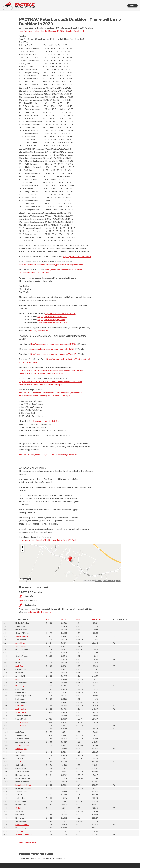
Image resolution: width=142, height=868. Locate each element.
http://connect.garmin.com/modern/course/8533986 (53, 344)
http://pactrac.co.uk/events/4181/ (52, 316)
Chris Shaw (20, 706)
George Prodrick (22, 824)
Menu (132, 6)
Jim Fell (18, 808)
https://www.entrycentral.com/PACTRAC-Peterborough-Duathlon (48, 455)
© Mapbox (99, 581)
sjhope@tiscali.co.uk (39, 331)
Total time (97, 620)
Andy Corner (20, 666)
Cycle (64, 620)
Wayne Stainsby (22, 636)
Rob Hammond (21, 659)
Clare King (20, 831)
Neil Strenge (20, 686)
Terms (118, 581)
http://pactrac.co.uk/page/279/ (51, 319)
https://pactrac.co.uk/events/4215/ (60, 313)
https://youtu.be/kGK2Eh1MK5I (77, 256)
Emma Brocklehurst (23, 785)
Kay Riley (19, 762)
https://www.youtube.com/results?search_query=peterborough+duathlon (51, 265)
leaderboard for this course (39, 612)
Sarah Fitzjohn (21, 749)
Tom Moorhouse (22, 745)
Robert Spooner (22, 722)
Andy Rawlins (21, 709)
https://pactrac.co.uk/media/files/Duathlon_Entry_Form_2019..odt (48, 540)
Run (48, 620)
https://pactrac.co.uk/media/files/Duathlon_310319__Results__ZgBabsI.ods (52, 31)
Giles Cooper (21, 646)
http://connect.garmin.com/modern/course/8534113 (53, 354)
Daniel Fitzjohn (21, 679)
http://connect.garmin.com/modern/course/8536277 (51, 349)
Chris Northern (21, 729)
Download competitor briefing (46, 421)
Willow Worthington (23, 834)
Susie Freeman (21, 712)
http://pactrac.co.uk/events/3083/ (52, 322)
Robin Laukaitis (21, 725)
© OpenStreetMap (109, 581)
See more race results (28, 842)
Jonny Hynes (20, 643)
